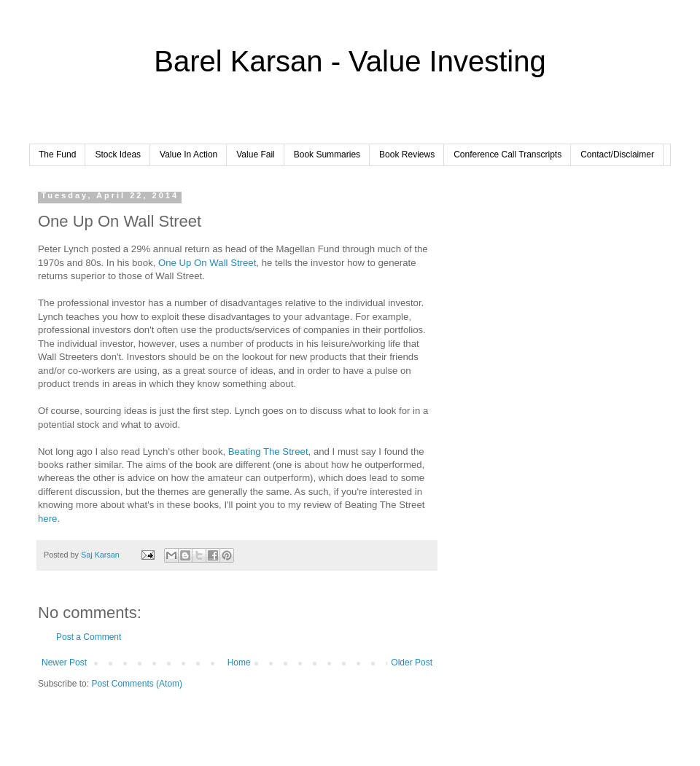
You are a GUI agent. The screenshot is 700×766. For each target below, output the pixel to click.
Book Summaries (327, 155)
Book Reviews (407, 155)
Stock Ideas (118, 155)
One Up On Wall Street (207, 263)
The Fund (57, 155)
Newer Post (64, 663)
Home (239, 663)
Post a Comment (89, 637)
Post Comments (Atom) (137, 684)
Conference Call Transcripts (507, 155)
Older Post (412, 663)
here (47, 519)
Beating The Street (268, 452)
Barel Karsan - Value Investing (350, 61)
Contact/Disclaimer (617, 155)
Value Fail (255, 155)
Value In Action (188, 155)
